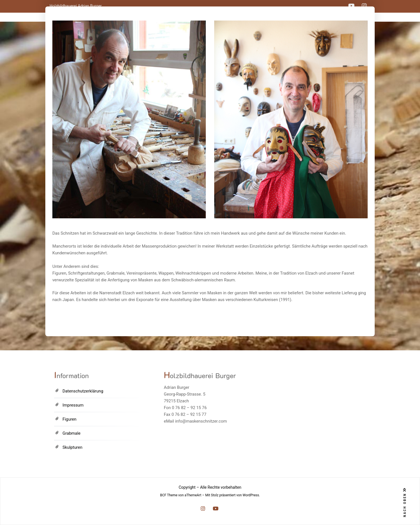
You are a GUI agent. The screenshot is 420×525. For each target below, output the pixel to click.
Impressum (73, 405)
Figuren (69, 419)
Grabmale (72, 433)
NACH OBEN (405, 502)
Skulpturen (72, 447)
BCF (163, 495)
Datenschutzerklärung (83, 391)
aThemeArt (193, 495)
